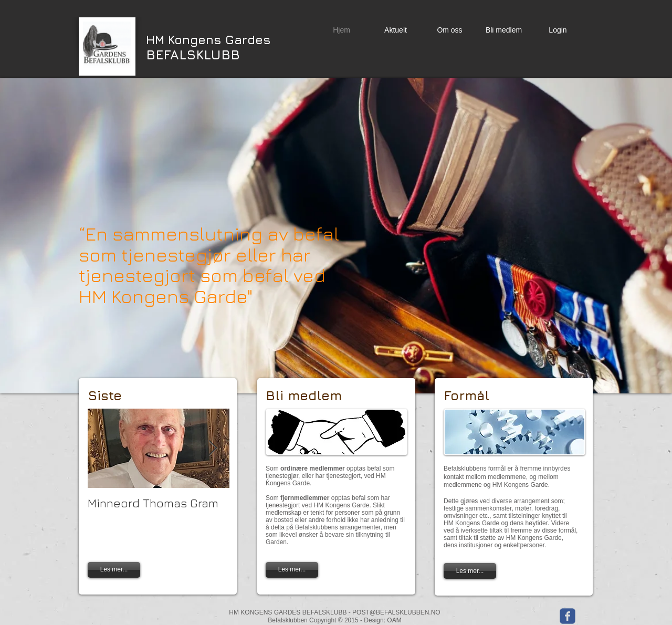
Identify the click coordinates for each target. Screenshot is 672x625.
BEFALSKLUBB (208, 47)
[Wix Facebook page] (568, 616)
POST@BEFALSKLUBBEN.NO (396, 612)
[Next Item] (213, 448)
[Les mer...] (292, 570)
